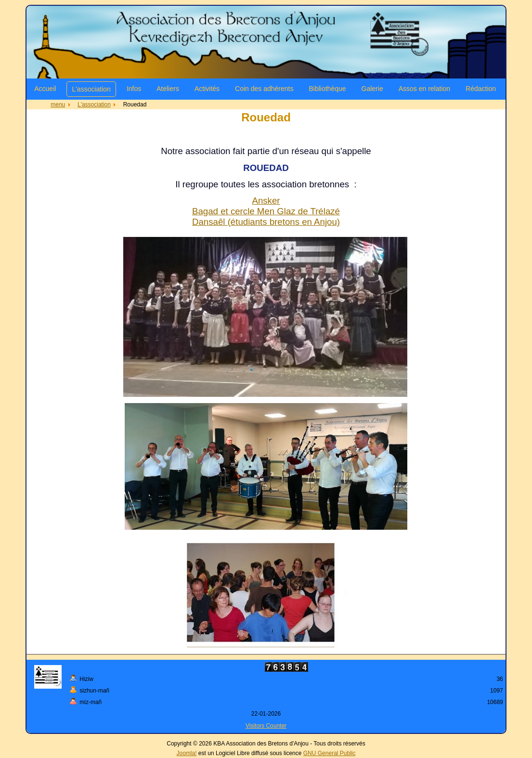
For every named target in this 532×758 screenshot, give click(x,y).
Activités (207, 89)
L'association (91, 89)
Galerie (372, 89)
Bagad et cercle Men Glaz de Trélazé (266, 211)
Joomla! (187, 753)
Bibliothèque (327, 89)
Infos (134, 89)
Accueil (45, 89)
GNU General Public (330, 753)
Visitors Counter (266, 726)
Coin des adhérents (264, 89)
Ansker (266, 201)
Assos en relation (424, 89)
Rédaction (481, 89)
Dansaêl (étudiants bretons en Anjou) (266, 222)
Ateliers (168, 89)
